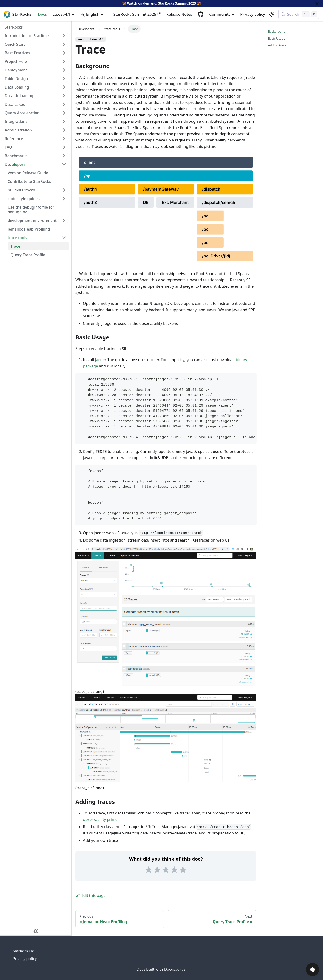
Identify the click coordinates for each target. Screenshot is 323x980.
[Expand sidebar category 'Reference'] (64, 139)
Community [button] (220, 14)
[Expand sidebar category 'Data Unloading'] (64, 96)
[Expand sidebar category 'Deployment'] (64, 70)
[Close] (317, 3)
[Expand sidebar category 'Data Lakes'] (64, 104)
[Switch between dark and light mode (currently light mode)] (272, 14)
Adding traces (278, 45)
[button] (37, 190)
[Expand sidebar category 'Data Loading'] (64, 87)
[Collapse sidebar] (36, 931)
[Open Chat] (313, 970)
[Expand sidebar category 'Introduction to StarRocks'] (64, 36)
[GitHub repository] (201, 14)
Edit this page (91, 895)
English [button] (90, 14)
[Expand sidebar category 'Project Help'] (64, 61)
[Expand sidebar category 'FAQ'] (64, 147)
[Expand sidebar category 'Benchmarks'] (64, 156)
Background (277, 31)
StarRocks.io (24, 951)
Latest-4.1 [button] (61, 14)
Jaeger (101, 360)
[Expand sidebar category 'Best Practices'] (64, 53)
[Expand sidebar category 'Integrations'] (64, 121)
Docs (42, 14)
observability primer (101, 819)
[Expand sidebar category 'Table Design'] (64, 79)
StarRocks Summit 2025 (137, 14)
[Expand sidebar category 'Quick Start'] (64, 44)
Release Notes (179, 14)
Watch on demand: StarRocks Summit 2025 (161, 3)
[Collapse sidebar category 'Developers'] (64, 164)
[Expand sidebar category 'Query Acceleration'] (64, 113)
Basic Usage (277, 38)
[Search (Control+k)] (299, 14)
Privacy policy (253, 14)
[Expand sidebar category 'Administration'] (64, 130)
